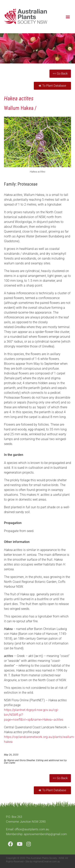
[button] (68, 17)
